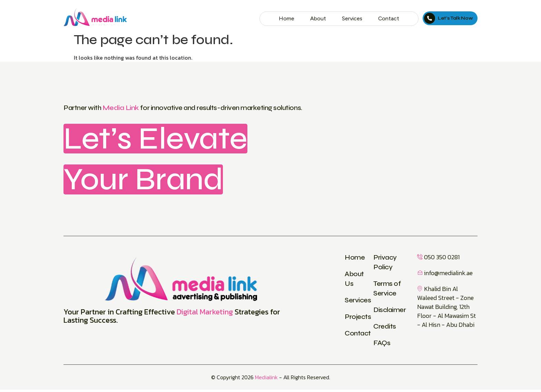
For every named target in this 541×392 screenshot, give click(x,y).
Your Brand (149, 181)
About (316, 18)
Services (351, 18)
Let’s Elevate (162, 139)
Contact (388, 18)
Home (283, 18)
